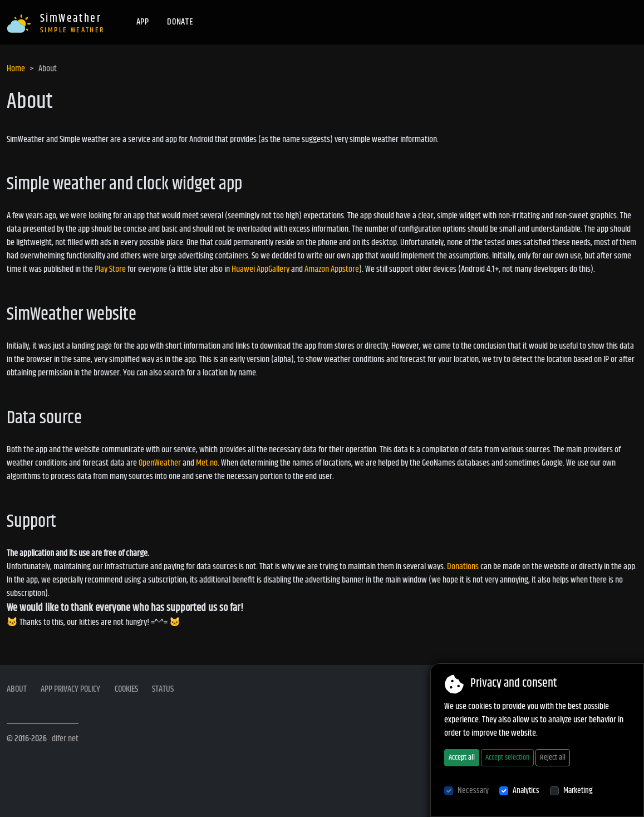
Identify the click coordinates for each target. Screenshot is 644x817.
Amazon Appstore (332, 269)
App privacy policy (70, 689)
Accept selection (507, 757)
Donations (463, 567)
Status (163, 689)
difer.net (65, 739)
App (143, 22)
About (17, 689)
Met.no (207, 463)
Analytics (526, 791)
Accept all (462, 757)
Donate (180, 22)
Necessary (473, 791)
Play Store (110, 269)
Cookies (126, 689)
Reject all (553, 757)
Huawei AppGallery (260, 269)
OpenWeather (160, 463)
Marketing (578, 791)
